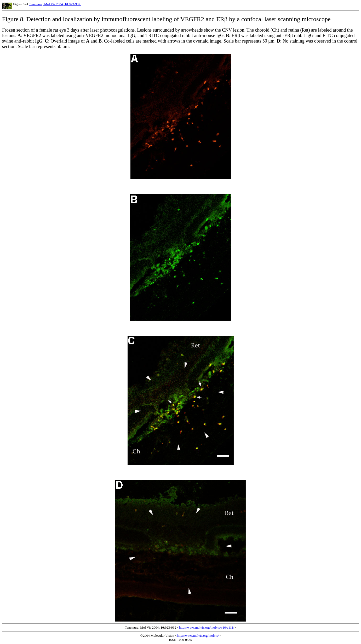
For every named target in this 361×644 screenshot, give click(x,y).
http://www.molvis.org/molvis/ (198, 636)
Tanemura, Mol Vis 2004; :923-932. (55, 4)
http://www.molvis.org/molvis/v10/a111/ (207, 627)
